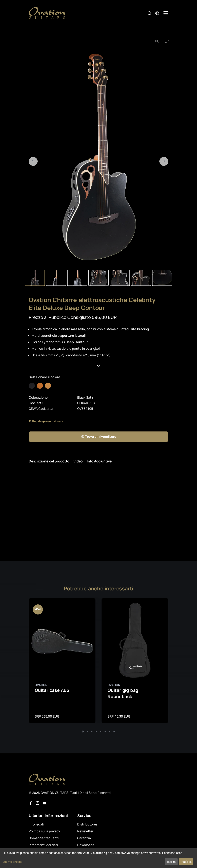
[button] (98, 366)
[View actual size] (157, 41)
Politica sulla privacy (44, 831)
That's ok (186, 862)
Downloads (86, 845)
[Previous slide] (33, 161)
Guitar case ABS (52, 690)
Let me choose (13, 862)
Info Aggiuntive (99, 461)
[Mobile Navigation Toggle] (166, 13)
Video (78, 461)
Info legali (36, 824)
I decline (171, 862)
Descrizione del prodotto (49, 461)
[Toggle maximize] (167, 41)
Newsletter (85, 831)
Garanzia (84, 838)
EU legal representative (45, 421)
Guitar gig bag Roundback (123, 693)
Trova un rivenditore (99, 437)
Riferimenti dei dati (43, 845)
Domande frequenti (44, 838)
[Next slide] (164, 161)
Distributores (87, 824)
